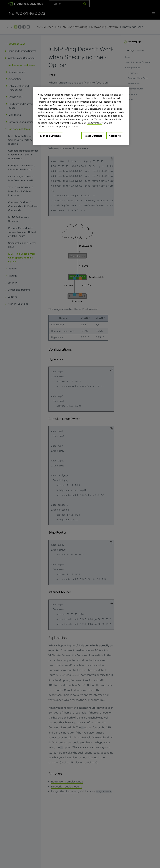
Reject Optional (93, 136)
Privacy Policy (94, 123)
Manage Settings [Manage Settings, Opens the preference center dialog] (50, 136)
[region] (81, 116)
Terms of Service (104, 119)
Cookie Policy (84, 112)
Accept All (115, 136)
